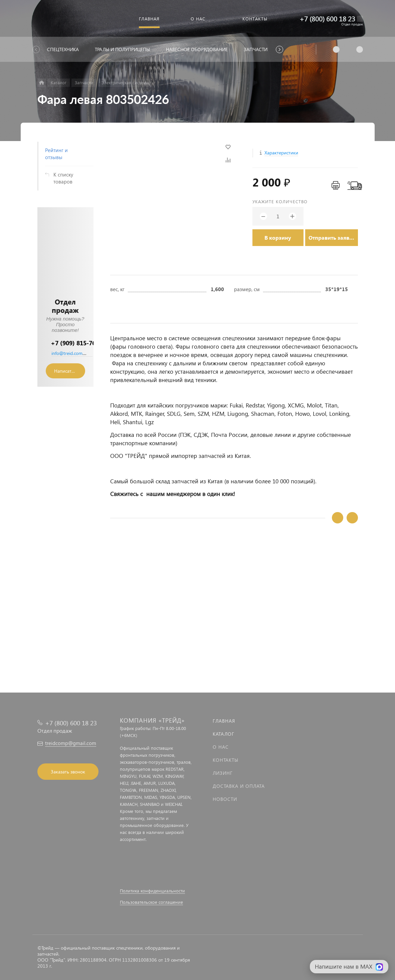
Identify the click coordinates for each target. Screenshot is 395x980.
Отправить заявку (332, 237)
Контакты (226, 760)
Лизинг (223, 773)
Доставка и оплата (239, 786)
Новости (225, 799)
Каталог (224, 734)
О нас (221, 747)
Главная (224, 721)
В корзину (278, 237)
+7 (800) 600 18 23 (327, 19)
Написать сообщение (70, 371)
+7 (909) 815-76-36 (78, 343)
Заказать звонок (68, 772)
